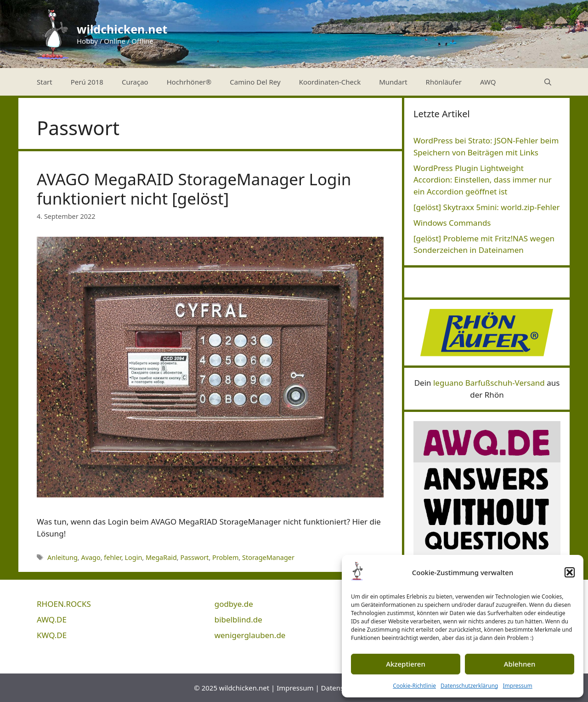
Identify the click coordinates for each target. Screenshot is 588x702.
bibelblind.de (238, 619)
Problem (225, 557)
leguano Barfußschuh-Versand (489, 383)
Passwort (194, 557)
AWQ (488, 82)
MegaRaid (161, 557)
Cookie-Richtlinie (414, 686)
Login (134, 557)
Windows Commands (452, 223)
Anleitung (62, 557)
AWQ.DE (52, 619)
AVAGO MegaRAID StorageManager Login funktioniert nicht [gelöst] (194, 189)
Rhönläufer (444, 82)
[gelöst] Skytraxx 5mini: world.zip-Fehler (487, 207)
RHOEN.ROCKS (64, 604)
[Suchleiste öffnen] (548, 82)
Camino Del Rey (255, 82)
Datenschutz (341, 688)
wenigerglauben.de (250, 635)
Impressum (517, 686)
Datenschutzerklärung (469, 686)
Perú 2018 (87, 82)
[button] (570, 572)
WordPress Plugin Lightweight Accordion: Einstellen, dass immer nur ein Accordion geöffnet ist (483, 180)
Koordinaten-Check (330, 82)
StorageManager (268, 557)
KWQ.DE (52, 635)
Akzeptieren (406, 664)
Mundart (393, 82)
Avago (90, 557)
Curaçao (135, 82)
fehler (113, 557)
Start (45, 82)
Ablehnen (520, 664)
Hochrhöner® (189, 82)
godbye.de (234, 604)
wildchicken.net (122, 29)
